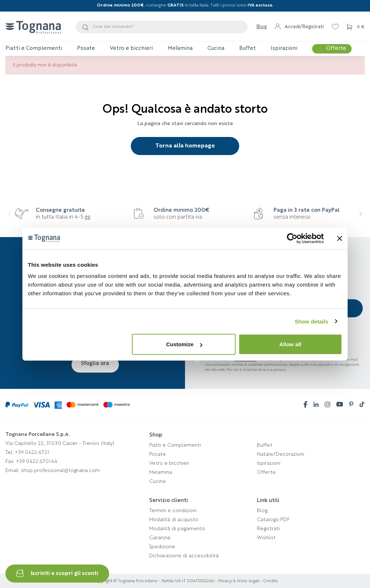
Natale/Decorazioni (281, 454)
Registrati (268, 529)
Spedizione (162, 547)
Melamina (161, 472)
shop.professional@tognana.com (60, 471)
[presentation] (14, 219)
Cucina (157, 481)
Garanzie (160, 538)
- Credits (269, 581)
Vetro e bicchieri (169, 463)
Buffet (265, 445)
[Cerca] (162, 27)
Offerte (266, 472)
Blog (262, 27)
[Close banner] (340, 238)
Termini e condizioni (173, 511)
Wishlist (266, 538)
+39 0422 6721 (32, 452)
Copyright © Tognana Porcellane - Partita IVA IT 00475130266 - (155, 581)
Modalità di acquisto (174, 520)
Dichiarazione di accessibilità (184, 556)
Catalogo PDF (273, 520)
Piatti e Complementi (175, 445)
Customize (184, 344)
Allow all (290, 344)
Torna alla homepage (185, 146)
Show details (312, 321)
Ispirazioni (269, 463)
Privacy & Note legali (239, 581)
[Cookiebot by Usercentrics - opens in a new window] (292, 238)
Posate (158, 454)
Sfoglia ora (95, 364)
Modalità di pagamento (177, 529)
